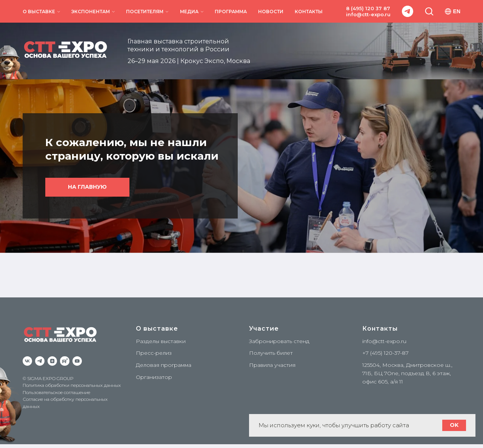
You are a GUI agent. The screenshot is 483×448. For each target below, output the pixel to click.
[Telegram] (40, 361)
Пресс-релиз (154, 353)
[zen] (52, 361)
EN (453, 12)
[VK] (27, 361)
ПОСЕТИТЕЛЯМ (145, 12)
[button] (429, 11)
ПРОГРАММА (231, 12)
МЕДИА (189, 12)
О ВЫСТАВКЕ (39, 12)
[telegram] (408, 11)
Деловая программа (164, 365)
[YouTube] (77, 361)
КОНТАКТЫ (309, 12)
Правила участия (272, 365)
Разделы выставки (161, 341)
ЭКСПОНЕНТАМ (91, 12)
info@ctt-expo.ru (368, 14)
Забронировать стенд (279, 341)
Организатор (154, 377)
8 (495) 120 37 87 (368, 8)
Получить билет (271, 353)
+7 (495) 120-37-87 (385, 353)
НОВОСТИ (271, 12)
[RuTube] (65, 361)
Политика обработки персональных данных (72, 385)
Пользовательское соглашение (56, 392)
